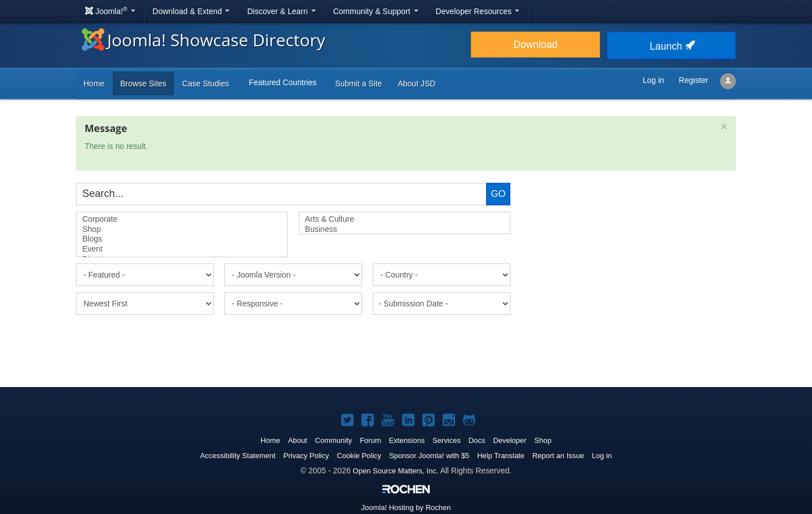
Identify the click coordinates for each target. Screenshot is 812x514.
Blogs (182, 239)
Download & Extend (191, 11)
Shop (182, 230)
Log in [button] (654, 80)
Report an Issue (558, 456)
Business (405, 230)
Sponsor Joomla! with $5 (429, 456)
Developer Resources (478, 11)
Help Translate (501, 456)
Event (182, 249)
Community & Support (376, 11)
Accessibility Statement (238, 456)
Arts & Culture (405, 219)
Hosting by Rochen (406, 508)
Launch (671, 46)
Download (536, 45)
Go (498, 194)
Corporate (182, 219)
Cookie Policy (359, 456)
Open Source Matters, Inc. (396, 471)
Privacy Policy (306, 456)
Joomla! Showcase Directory (204, 40)
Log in (602, 456)
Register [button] (694, 80)
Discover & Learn (281, 11)
